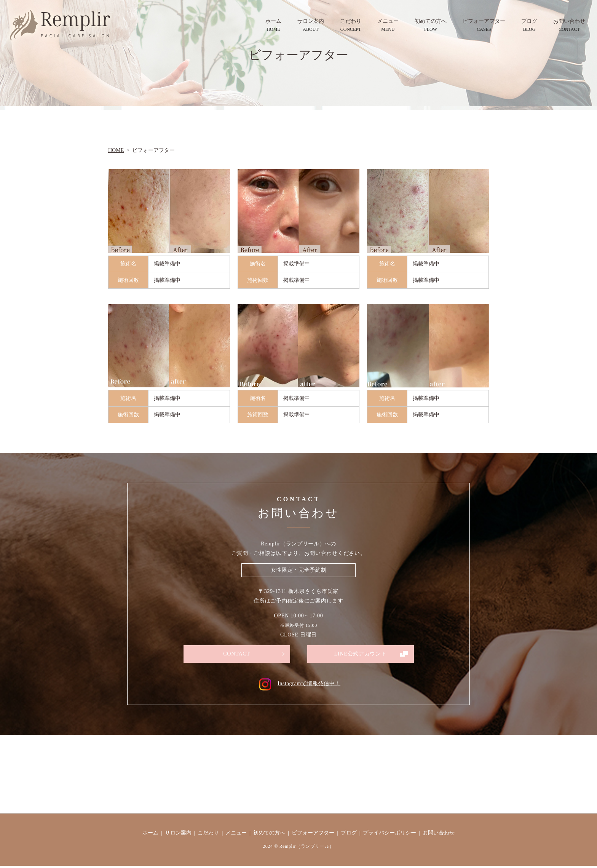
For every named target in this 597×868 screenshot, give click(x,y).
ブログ (529, 26)
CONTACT (237, 655)
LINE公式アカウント (360, 655)
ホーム (273, 26)
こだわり (351, 26)
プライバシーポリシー (389, 835)
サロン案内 (311, 26)
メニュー (388, 26)
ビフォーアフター (484, 26)
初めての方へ (431, 26)
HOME (116, 150)
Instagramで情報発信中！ (298, 686)
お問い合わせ (569, 26)
